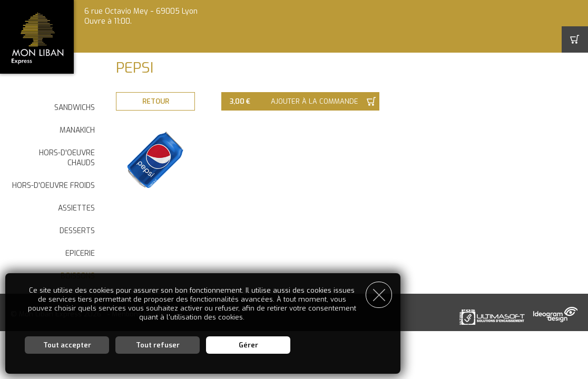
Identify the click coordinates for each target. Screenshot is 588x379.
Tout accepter (67, 345)
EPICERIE (80, 253)
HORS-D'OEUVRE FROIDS (53, 186)
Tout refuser (158, 345)
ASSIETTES (76, 208)
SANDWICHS (75, 108)
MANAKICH (77, 130)
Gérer (248, 345)
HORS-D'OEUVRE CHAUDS (67, 158)
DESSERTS (77, 231)
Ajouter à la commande (315, 101)
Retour (156, 101)
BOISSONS (78, 276)
